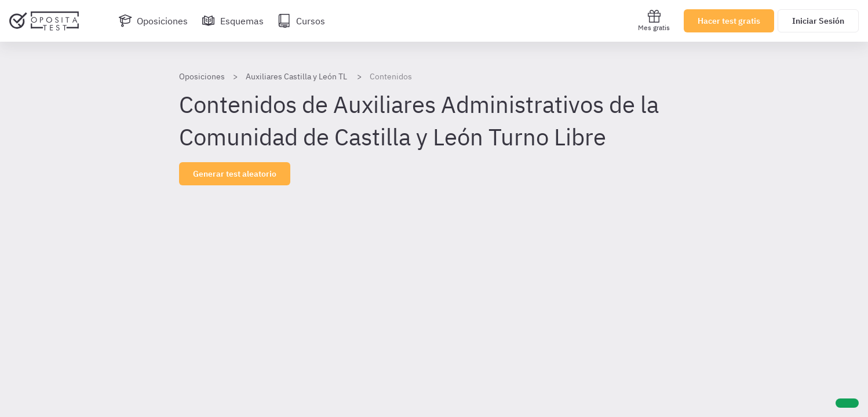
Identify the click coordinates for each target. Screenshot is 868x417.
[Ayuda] (847, 403)
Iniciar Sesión (818, 21)
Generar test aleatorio (235, 174)
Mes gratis (654, 21)
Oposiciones (202, 76)
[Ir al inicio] (44, 21)
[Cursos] (301, 21)
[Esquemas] (233, 21)
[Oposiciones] (153, 21)
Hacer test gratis (729, 21)
